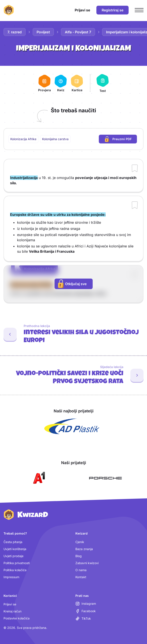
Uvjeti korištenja (15, 549)
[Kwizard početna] (9, 10)
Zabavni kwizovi (87, 563)
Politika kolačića (15, 570)
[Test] (103, 83)
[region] (73, 139)
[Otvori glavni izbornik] (139, 10)
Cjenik (80, 542)
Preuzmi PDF (121, 140)
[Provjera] (44, 83)
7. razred (15, 32)
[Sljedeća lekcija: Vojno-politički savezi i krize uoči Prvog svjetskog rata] (73, 375)
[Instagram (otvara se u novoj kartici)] (86, 604)
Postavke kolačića (17, 618)
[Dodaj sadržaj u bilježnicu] (135, 169)
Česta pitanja (13, 542)
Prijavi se (10, 604)
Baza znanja (84, 549)
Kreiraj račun (12, 611)
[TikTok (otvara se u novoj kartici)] (83, 619)
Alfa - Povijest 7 (78, 32)
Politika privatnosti (17, 563)
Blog (79, 556)
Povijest (43, 32)
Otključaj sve (72, 284)
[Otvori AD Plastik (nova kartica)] (72, 426)
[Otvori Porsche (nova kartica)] (105, 478)
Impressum (11, 577)
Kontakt (81, 577)
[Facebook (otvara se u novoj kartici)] (86, 611)
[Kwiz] (61, 83)
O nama (81, 570)
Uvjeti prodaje (13, 556)
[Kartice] (77, 83)
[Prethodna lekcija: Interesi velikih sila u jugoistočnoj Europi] (73, 334)
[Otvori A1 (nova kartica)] (38, 478)
